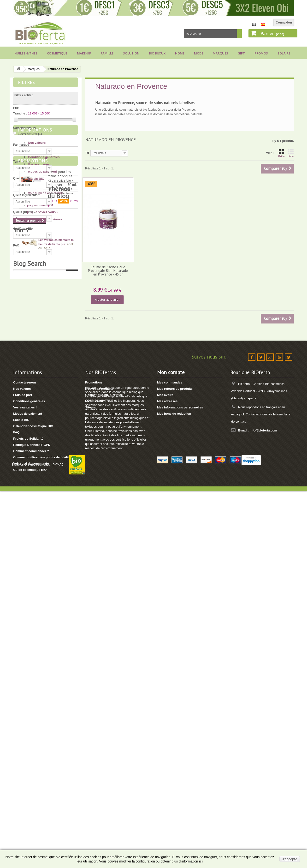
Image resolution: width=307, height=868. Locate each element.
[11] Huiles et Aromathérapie (48, 494)
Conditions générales (43, 296)
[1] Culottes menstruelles (46, 537)
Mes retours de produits (175, 737)
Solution (131, 53)
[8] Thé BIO (35, 522)
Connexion (284, 22)
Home (180, 53)
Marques (220, 53)
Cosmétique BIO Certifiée (104, 744)
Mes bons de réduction (174, 762)
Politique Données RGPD (32, 793)
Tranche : (20, 113)
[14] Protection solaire (44, 486)
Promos (261, 53)
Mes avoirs (165, 744)
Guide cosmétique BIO (30, 818)
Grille (281, 153)
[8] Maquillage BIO (41, 501)
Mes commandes (170, 731)
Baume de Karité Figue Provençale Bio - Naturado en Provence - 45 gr (108, 271)
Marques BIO (95, 750)
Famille (107, 53)
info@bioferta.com (263, 779)
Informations (35, 271)
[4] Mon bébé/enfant (42, 479)
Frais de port (37, 289)
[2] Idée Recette (39, 530)
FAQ (31, 325)
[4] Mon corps (37, 458)
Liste (291, 153)
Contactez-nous (25, 731)
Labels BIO (36, 318)
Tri (87, 153)
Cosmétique (57, 53)
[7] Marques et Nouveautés (47, 508)
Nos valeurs (36, 282)
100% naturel (30, 134)
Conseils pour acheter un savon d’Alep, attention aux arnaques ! (57, 612)
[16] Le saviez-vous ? (43, 436)
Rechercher (239, 34)
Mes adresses (167, 750)
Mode (199, 53)
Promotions (33, 348)
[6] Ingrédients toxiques (45, 443)
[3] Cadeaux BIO (39, 515)
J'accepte (290, 859)
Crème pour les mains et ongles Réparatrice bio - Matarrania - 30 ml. (62, 365)
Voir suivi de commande (45, 332)
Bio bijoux (157, 53)
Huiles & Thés (26, 53)
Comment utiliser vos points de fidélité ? (43, 806)
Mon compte (171, 721)
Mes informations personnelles (180, 756)
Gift (241, 53)
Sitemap (91, 756)
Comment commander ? (31, 800)
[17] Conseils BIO (40, 429)
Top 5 (21, 551)
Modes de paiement (42, 311)
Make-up (84, 53)
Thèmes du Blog (36, 421)
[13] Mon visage (39, 450)
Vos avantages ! (39, 303)
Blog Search (30, 651)
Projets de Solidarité (28, 787)
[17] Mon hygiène (40, 465)
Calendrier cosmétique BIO (33, 775)
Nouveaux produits (99, 737)
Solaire (284, 53)
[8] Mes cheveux (39, 472)
